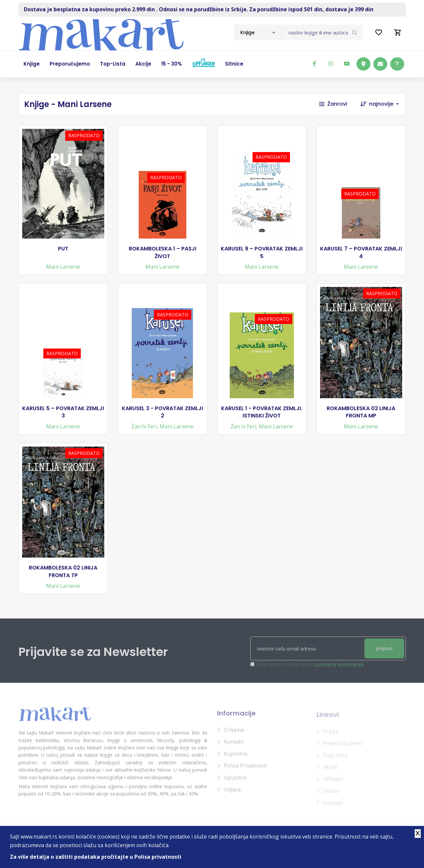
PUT (63, 249)
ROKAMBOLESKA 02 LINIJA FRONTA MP (361, 412)
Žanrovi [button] (333, 104)
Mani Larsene (63, 267)
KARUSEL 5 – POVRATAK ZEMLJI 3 (63, 412)
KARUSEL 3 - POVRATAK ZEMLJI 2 (162, 412)
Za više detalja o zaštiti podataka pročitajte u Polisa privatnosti (96, 857)
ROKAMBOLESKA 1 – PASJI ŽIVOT (163, 252)
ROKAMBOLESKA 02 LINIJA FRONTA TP (63, 571)
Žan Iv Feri (144, 426)
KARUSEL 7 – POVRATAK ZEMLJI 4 (361, 252)
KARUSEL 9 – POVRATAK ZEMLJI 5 (262, 252)
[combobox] (258, 32)
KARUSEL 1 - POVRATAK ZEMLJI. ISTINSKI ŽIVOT (262, 412)
